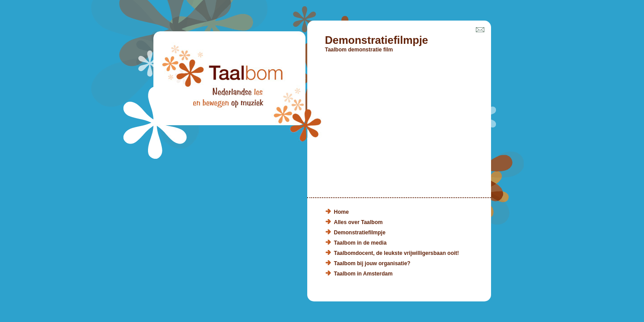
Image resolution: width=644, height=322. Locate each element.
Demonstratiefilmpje (360, 233)
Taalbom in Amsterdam (363, 274)
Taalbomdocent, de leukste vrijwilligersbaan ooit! (397, 253)
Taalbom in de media (360, 243)
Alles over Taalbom (358, 222)
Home (341, 212)
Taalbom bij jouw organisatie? (372, 263)
